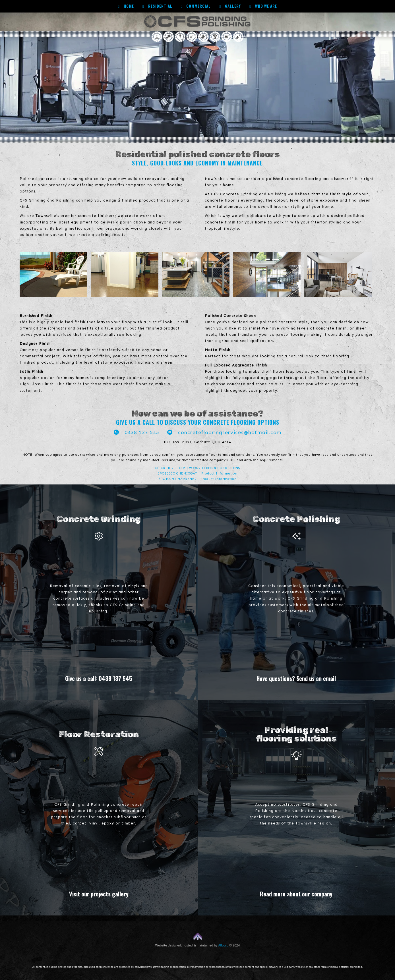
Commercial (196, 6)
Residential (157, 6)
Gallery (230, 6)
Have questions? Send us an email (296, 678)
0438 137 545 (137, 432)
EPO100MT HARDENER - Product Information (197, 479)
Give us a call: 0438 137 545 (99, 678)
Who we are (263, 6)
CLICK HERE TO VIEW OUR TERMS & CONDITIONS (198, 468)
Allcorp (224, 945)
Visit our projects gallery (99, 894)
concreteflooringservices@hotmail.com (224, 432)
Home (126, 6)
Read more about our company (296, 894)
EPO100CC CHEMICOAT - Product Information (197, 474)
